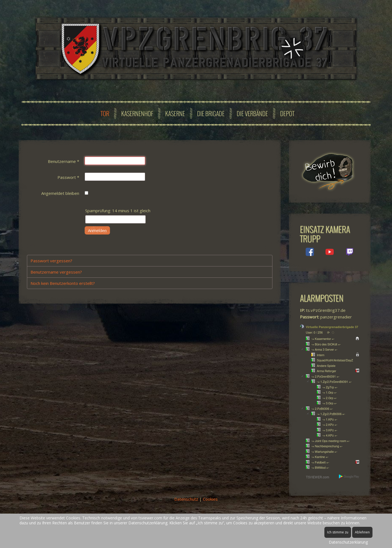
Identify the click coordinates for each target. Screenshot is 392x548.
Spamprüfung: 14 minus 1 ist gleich (118, 211)
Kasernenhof (137, 113)
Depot (287, 113)
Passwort (68, 177)
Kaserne (175, 113)
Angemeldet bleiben (60, 193)
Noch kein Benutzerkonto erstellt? (63, 283)
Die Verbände (252, 113)
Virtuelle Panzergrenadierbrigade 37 (332, 327)
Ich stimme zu (338, 532)
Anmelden (97, 230)
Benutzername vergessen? (56, 272)
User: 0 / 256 (314, 333)
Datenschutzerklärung (348, 542)
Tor (105, 113)
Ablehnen (362, 532)
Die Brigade (211, 113)
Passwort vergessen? (51, 261)
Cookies (210, 499)
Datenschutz (186, 499)
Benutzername (64, 161)
